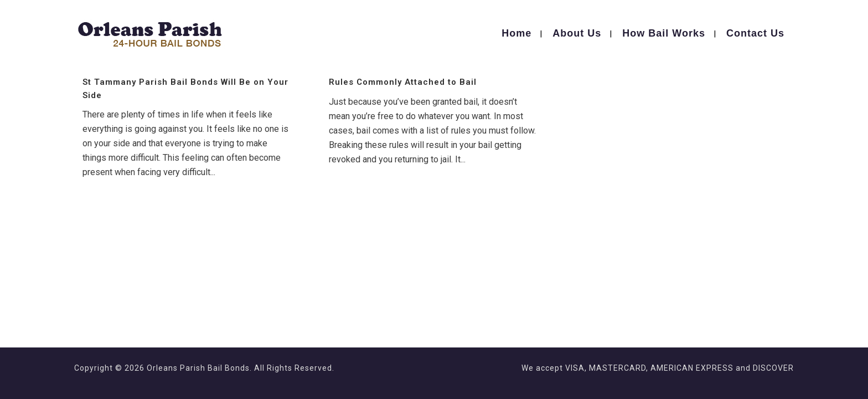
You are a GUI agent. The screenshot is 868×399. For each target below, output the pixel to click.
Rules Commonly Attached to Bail (403, 82)
